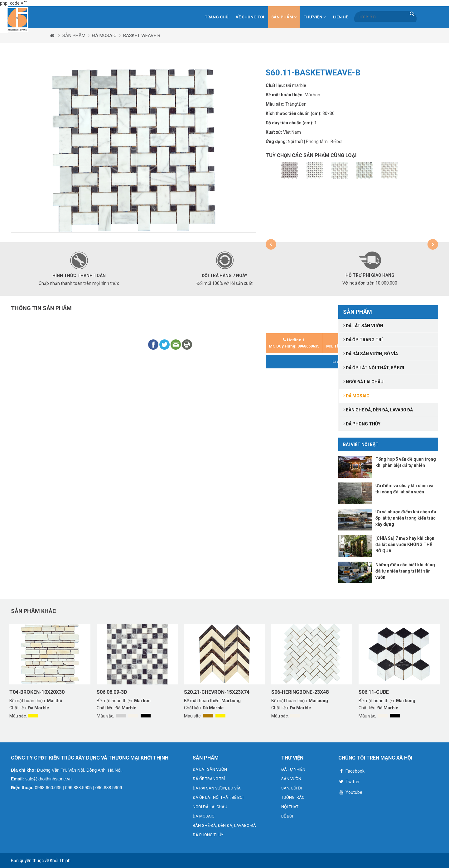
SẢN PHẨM (284, 17)
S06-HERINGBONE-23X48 (300, 692)
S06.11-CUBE (374, 692)
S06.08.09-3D (112, 692)
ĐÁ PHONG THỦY (208, 835)
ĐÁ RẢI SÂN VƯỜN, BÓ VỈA (217, 788)
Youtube (350, 793)
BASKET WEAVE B (142, 36)
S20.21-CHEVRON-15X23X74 (217, 692)
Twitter (349, 782)
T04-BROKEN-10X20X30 (37, 692)
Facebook (351, 772)
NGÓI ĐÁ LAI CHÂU (210, 807)
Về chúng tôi (250, 17)
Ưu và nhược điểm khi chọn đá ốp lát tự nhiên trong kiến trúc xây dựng (406, 518)
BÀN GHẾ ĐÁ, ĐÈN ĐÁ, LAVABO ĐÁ (224, 825)
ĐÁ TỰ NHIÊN (293, 769)
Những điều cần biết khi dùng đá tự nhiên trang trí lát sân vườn (405, 571)
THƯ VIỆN (315, 17)
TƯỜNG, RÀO (293, 797)
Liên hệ (340, 17)
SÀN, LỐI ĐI (292, 788)
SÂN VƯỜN (291, 779)
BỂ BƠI (287, 816)
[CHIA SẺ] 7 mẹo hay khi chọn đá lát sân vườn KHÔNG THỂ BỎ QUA (405, 544)
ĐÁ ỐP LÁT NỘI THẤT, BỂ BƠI (218, 797)
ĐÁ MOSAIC (104, 36)
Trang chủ (217, 17)
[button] (271, 244)
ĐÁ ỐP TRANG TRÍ (209, 779)
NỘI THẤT (290, 807)
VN (426, 16)
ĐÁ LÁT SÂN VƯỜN (210, 769)
